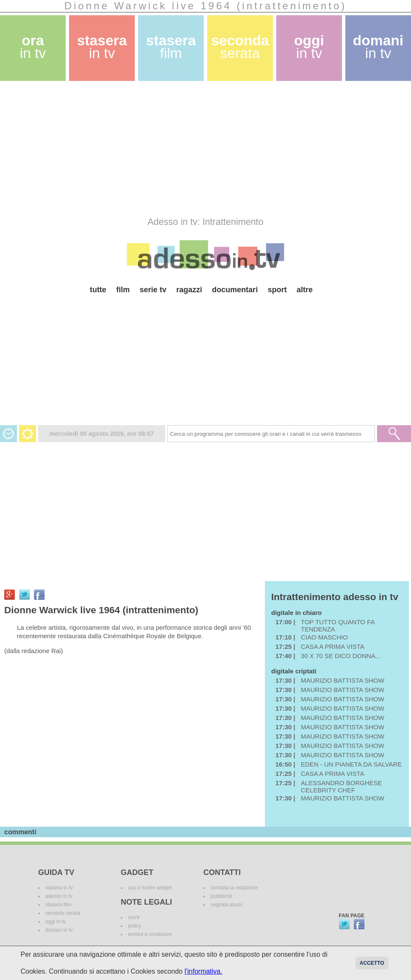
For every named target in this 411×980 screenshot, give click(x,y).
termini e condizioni (150, 934)
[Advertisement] (173, 149)
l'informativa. (203, 971)
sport (277, 290)
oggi (309, 47)
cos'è (134, 917)
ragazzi (189, 290)
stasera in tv (59, 888)
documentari (235, 290)
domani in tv (59, 930)
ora (33, 47)
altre (305, 290)
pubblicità (221, 896)
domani (378, 47)
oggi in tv (56, 922)
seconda (240, 47)
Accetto (372, 963)
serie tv (153, 290)
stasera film (58, 905)
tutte (98, 290)
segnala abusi (226, 905)
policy (135, 926)
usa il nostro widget (150, 888)
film (123, 290)
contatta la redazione (234, 888)
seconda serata (63, 913)
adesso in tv (59, 896)
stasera (102, 47)
